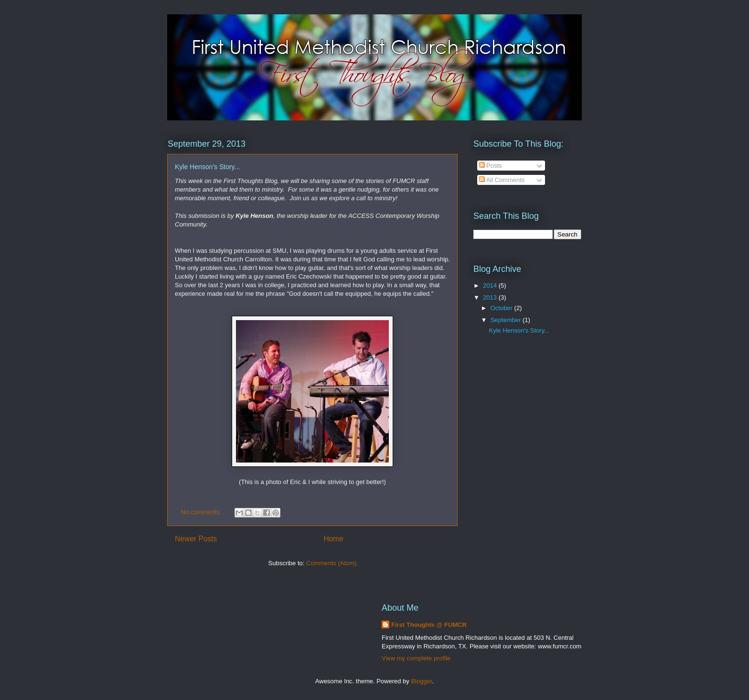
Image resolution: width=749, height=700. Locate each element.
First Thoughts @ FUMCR (429, 625)
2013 (491, 297)
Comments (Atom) (331, 563)
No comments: (202, 512)
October (503, 308)
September (507, 320)
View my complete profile (416, 658)
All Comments (502, 180)
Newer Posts (196, 539)
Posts (491, 166)
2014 (491, 285)
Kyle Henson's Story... (207, 167)
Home (333, 539)
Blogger (421, 681)
